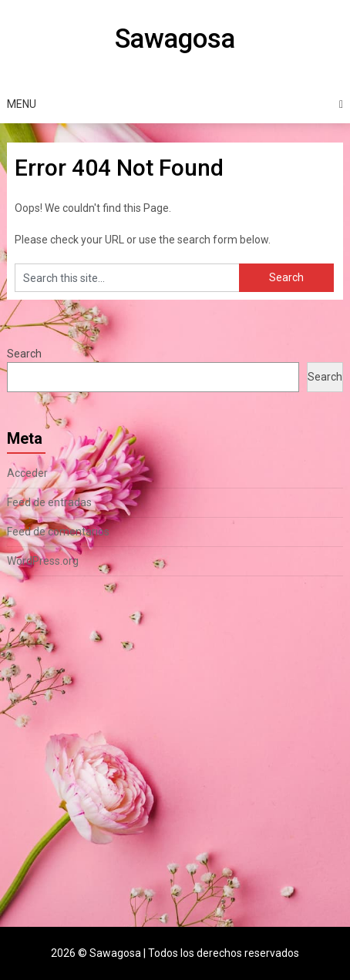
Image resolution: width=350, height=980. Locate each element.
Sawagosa (175, 39)
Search (24, 354)
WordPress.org (43, 561)
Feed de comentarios (58, 532)
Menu (22, 104)
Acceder (27, 473)
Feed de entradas (49, 502)
